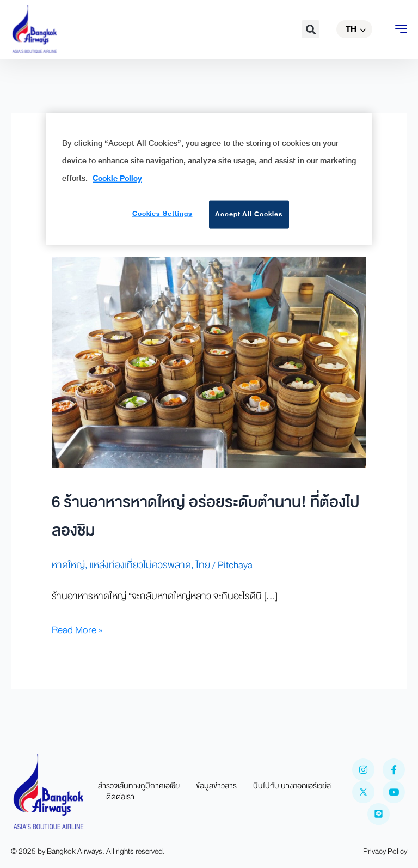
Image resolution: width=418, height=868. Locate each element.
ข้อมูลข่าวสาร (216, 786)
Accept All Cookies (249, 214)
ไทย (203, 565)
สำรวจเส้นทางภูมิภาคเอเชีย (139, 786)
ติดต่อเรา (120, 797)
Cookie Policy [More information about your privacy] (117, 178)
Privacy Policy (385, 851)
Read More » (77, 630)
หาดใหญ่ (68, 565)
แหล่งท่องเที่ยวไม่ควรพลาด (140, 565)
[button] (311, 29)
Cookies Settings (162, 214)
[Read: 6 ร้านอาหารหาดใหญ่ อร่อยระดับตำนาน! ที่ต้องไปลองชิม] (209, 362)
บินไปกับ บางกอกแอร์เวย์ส (292, 786)
